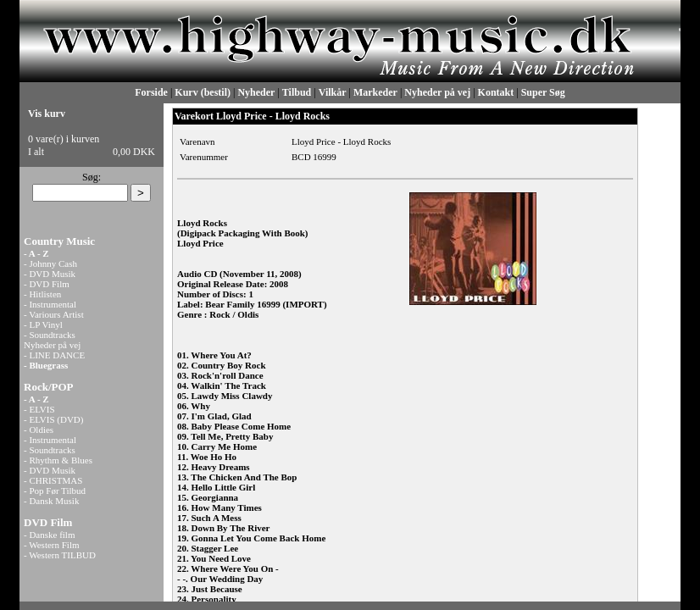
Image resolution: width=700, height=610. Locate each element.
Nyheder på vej (437, 92)
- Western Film (52, 545)
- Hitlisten (42, 294)
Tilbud (297, 92)
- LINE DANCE (54, 355)
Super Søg (543, 92)
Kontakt (496, 92)
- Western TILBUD (60, 555)
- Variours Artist (54, 314)
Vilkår (333, 92)
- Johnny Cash (50, 263)
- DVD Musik (50, 274)
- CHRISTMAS (53, 480)
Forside (151, 92)
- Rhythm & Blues (58, 460)
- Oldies (39, 430)
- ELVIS (39, 409)
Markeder (375, 92)
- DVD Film (47, 284)
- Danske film (49, 535)
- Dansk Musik (51, 501)
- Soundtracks (50, 335)
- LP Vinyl (43, 324)
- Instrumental (50, 304)
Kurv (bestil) (203, 92)
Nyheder (256, 92)
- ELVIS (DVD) (53, 419)
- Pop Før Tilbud (55, 491)
